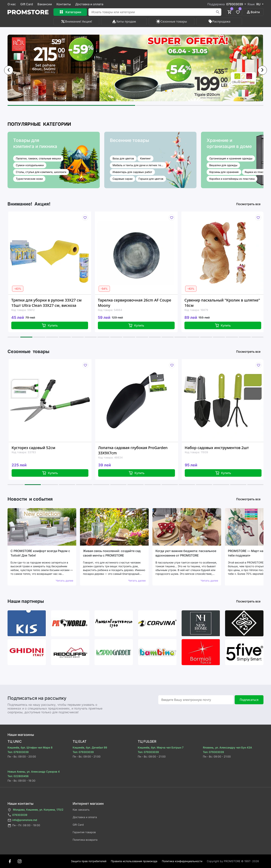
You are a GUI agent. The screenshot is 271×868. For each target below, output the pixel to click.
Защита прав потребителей (89, 861)
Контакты (64, 4)
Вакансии (45, 4)
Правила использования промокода (134, 861)
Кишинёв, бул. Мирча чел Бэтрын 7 (161, 747)
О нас (12, 4)
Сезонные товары (171, 21)
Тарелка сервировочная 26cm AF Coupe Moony (138, 303)
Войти (253, 12)
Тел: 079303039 (18, 752)
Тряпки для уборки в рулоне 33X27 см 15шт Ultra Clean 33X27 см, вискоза (50, 303)
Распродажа (219, 21)
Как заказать (81, 810)
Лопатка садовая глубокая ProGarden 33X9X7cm (137, 450)
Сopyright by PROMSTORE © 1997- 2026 (233, 861)
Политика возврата (85, 840)
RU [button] (259, 4)
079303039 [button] (235, 4)
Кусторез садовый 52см (38, 448)
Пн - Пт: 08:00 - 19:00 (24, 826)
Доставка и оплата (89, 4)
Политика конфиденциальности (182, 861)
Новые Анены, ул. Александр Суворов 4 (34, 772)
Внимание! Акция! (76, 21)
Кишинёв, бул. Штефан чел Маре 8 (30, 747)
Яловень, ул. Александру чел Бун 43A (227, 747)
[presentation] (9, 70)
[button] (71, 105)
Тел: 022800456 (18, 776)
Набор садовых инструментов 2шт (221, 448)
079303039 (17, 815)
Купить (54, 325)
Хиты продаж (124, 21)
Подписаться (249, 700)
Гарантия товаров (84, 832)
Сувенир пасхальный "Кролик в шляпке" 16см (226, 303)
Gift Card (27, 4)
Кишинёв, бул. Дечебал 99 (90, 747)
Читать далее (64, 581)
